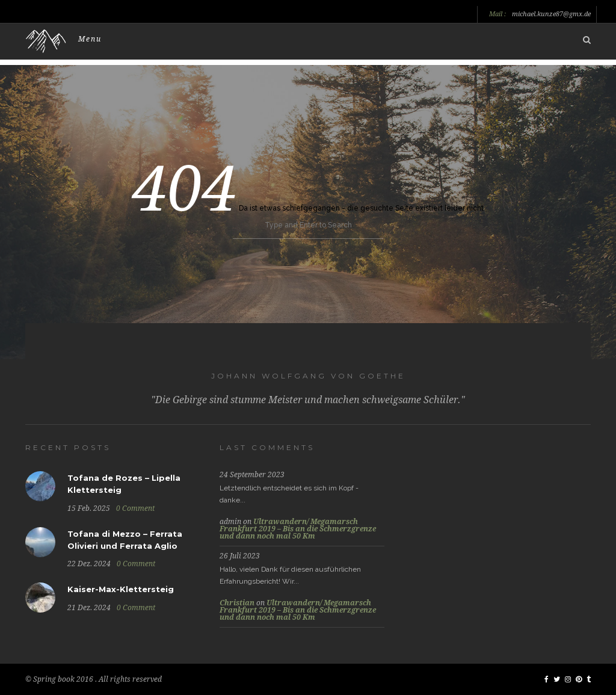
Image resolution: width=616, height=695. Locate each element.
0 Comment (135, 508)
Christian (237, 603)
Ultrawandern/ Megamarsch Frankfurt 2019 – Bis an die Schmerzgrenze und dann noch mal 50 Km (298, 529)
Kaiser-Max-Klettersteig (121, 589)
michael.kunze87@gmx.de (551, 14)
